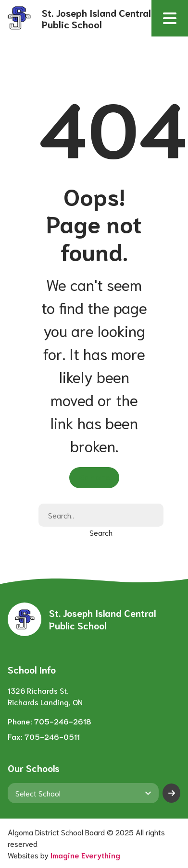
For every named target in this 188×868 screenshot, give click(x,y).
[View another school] (83, 793)
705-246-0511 (52, 736)
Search (101, 532)
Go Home (94, 476)
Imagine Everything (85, 855)
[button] (170, 18)
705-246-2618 (63, 721)
